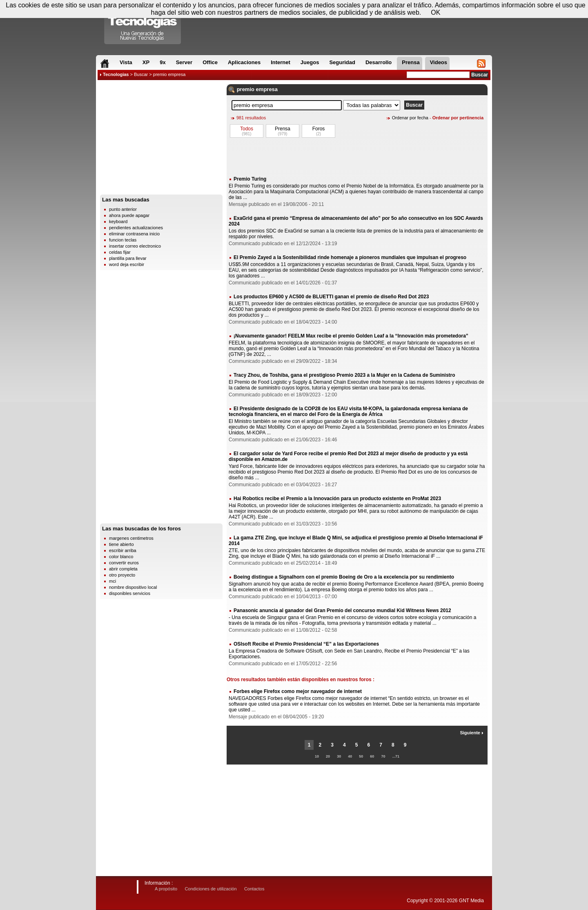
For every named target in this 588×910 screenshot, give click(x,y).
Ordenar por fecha (410, 118)
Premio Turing (250, 179)
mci (112, 581)
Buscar (141, 74)
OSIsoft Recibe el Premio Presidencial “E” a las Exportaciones (306, 644)
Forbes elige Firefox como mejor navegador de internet (298, 691)
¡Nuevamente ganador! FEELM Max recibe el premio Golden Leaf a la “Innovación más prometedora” (351, 336)
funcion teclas (123, 240)
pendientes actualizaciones (136, 228)
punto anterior (123, 209)
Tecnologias (116, 74)
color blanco (121, 557)
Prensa (283, 129)
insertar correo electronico (135, 246)
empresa (267, 89)
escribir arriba (123, 550)
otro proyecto (122, 575)
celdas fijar (120, 252)
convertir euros (124, 563)
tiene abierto (121, 544)
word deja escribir (127, 264)
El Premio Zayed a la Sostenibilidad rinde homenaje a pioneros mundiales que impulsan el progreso (350, 257)
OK (435, 12)
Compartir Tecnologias (143, 24)
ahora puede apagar (129, 215)
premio (246, 89)
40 (350, 756)
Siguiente (472, 733)
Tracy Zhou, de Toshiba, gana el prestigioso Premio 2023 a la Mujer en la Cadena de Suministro (344, 375)
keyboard (118, 221)
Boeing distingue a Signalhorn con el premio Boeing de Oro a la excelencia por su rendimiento (344, 577)
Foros (319, 129)
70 (383, 756)
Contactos (254, 889)
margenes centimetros (131, 538)
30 (339, 756)
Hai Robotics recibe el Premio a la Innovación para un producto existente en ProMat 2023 (337, 499)
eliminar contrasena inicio (134, 234)
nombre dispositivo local (133, 587)
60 (372, 756)
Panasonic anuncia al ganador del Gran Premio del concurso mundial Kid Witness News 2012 (342, 610)
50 (361, 756)
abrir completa (123, 569)
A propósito (166, 889)
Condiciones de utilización (210, 889)
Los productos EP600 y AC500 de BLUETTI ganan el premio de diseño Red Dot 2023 (331, 297)
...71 (396, 756)
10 (317, 756)
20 (328, 756)
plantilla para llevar (128, 258)
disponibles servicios (130, 593)
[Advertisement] (161, 139)
